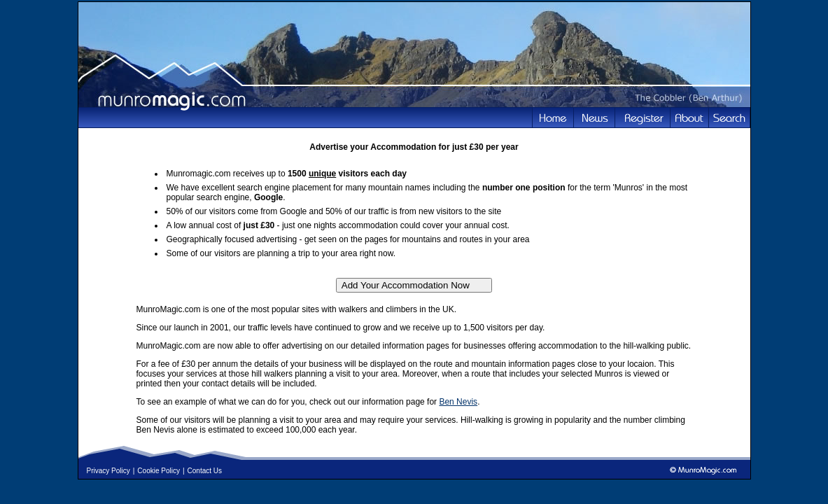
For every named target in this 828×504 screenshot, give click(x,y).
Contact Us (205, 471)
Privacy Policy (108, 471)
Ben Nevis (458, 402)
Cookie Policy (159, 471)
